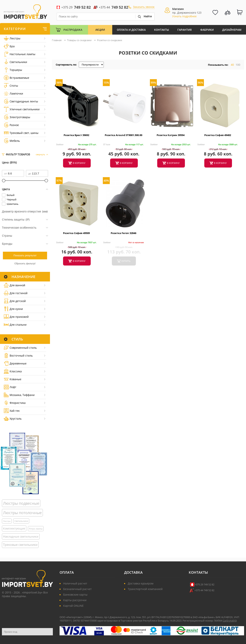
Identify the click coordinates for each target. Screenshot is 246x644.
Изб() (233, 621)
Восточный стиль (18, 356)
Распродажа (73, 30)
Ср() (226, 621)
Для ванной (15, 285)
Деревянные (15, 363)
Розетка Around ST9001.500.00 (123, 135)
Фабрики (207, 30)
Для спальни (15, 325)
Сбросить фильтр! (25, 264)
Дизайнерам (232, 30)
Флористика (15, 403)
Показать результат (25, 255)
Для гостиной (16, 293)
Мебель (12, 141)
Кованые (13, 379)
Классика (13, 371)
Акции (100, 30)
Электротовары (17, 117)
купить (126, 261)
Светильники (15, 62)
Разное (11, 125)
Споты (11, 86)
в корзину (79, 163)
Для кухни (13, 309)
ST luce (107, 144)
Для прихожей (16, 317)
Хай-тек (12, 411)
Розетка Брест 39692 (76, 135)
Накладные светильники (21, 536)
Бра (9, 46)
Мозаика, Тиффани (19, 395)
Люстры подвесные (21, 503)
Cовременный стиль (20, 348)
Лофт (10, 387)
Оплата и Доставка (131, 30)
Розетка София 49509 (76, 233)
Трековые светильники (20, 545)
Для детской (15, 301)
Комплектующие (14, 528)
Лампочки (13, 93)
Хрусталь (13, 419)
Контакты (162, 30)
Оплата (67, 572)
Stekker (60, 144)
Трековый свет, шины (21, 133)
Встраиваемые (17, 78)
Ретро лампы (36, 529)
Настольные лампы (20, 54)
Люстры (12, 38)
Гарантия (184, 30)
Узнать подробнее (184, 16)
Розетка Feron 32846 (123, 233)
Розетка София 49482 (218, 135)
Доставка (133, 572)
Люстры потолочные (22, 513)
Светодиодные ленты (21, 101)
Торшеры (13, 70)
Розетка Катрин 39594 (171, 135)
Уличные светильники (22, 109)
